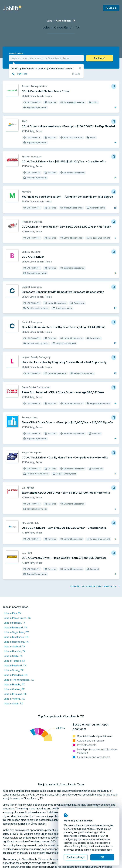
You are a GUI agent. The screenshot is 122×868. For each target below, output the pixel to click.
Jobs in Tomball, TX (14, 661)
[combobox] (46, 58)
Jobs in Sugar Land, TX (16, 632)
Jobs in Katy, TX (13, 613)
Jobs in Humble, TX (14, 684)
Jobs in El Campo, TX (15, 694)
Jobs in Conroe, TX (14, 689)
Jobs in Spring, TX (14, 670)
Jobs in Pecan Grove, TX (17, 618)
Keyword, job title (16, 53)
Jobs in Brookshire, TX (16, 637)
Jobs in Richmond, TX (15, 627)
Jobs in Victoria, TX (14, 699)
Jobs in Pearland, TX (15, 665)
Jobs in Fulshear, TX (15, 623)
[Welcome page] (12, 8)
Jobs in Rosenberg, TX (16, 642)
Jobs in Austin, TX (13, 703)
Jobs (49, 21)
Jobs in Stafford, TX (15, 646)
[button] (100, 58)
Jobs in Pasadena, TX (16, 675)
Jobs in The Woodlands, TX (19, 680)
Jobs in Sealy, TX (13, 656)
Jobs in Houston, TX (15, 651)
